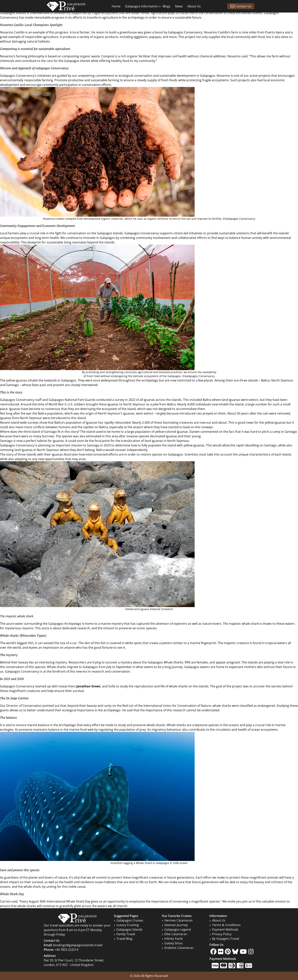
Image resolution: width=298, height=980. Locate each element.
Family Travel (124, 934)
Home (116, 6)
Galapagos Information (142, 6)
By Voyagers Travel (224, 939)
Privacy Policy (220, 934)
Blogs (167, 6)
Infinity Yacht (172, 939)
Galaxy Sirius (172, 943)
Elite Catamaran (174, 934)
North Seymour (282, 380)
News (179, 6)
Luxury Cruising (126, 925)
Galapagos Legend (176, 929)
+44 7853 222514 (66, 950)
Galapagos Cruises (128, 920)
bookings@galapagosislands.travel (78, 945)
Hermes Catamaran (177, 920)
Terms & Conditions (225, 925)
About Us (194, 6)
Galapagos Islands (13, 13)
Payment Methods (224, 929)
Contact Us (241, 6)
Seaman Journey (175, 925)
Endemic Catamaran (178, 948)
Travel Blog (123, 939)
